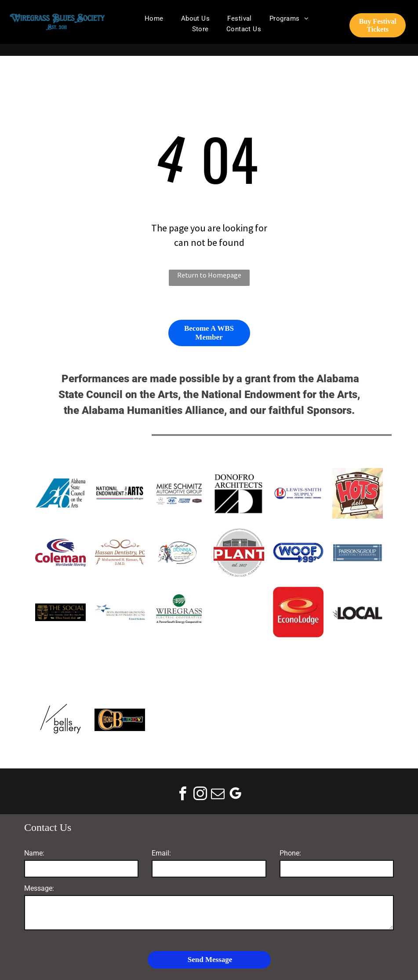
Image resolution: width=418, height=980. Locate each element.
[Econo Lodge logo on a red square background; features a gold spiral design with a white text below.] (298, 612)
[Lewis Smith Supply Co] (298, 493)
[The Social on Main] (60, 612)
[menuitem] (154, 18)
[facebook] (183, 795)
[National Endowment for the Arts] (120, 493)
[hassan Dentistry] (120, 553)
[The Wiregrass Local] (358, 612)
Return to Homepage (209, 275)
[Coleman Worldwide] (60, 553)
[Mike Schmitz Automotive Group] (179, 493)
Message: (39, 888)
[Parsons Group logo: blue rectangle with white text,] (358, 553)
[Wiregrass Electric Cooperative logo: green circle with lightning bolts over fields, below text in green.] (179, 612)
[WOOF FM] (298, 553)
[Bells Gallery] (60, 720)
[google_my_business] (236, 795)
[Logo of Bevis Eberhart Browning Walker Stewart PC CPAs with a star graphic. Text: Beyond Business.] (120, 612)
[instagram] (200, 795)
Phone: (290, 853)
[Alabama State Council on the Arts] (60, 493)
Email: (161, 853)
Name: (34, 853)
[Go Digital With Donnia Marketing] (179, 553)
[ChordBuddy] (120, 720)
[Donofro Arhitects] (238, 493)
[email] (218, 795)
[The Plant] (238, 553)
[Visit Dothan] (238, 612)
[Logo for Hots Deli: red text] (358, 493)
